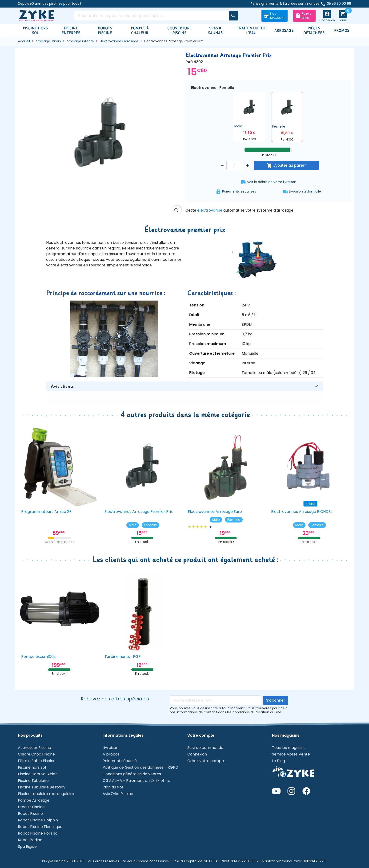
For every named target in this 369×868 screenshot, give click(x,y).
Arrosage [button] (284, 30)
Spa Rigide (27, 846)
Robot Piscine (30, 814)
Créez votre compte (206, 761)
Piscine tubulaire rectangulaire (46, 794)
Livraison (110, 748)
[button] (249, 117)
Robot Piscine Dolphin (38, 820)
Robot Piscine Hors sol (38, 833)
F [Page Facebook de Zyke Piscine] (306, 791)
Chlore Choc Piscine (36, 754)
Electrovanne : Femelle (213, 88)
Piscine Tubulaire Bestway (42, 787)
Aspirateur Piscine (34, 748)
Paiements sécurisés (239, 192)
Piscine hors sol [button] (35, 30)
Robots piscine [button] (105, 30)
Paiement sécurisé (120, 761)
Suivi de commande (205, 748)
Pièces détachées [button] (314, 30)
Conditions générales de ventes (132, 774)
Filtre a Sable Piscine (37, 761)
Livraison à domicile (305, 192)
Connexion (197, 754)
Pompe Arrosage (34, 800)
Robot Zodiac (30, 840)
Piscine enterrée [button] (71, 30)
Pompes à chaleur (140, 30)
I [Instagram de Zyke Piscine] (291, 791)
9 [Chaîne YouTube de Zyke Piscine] (276, 791)
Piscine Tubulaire (33, 781)
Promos (342, 30)
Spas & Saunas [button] (215, 30)
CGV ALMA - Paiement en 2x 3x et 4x (136, 781)
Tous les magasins (289, 748)
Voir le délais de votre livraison (268, 182)
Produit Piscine (31, 807)
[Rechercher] (152, 16)
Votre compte (201, 735)
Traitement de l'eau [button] (251, 30)
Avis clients (62, 386)
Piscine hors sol (32, 767)
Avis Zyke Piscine (118, 794)
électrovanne (210, 210)
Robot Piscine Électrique (40, 827)
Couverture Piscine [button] (180, 30)
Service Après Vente (291, 754)
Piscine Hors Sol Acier (37, 774)
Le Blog (279, 761)
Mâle (133, 525)
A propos (111, 754)
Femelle (150, 525)
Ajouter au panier (286, 165)
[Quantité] (235, 165)
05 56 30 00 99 (339, 4)
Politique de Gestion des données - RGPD (140, 767)
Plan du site (113, 787)
